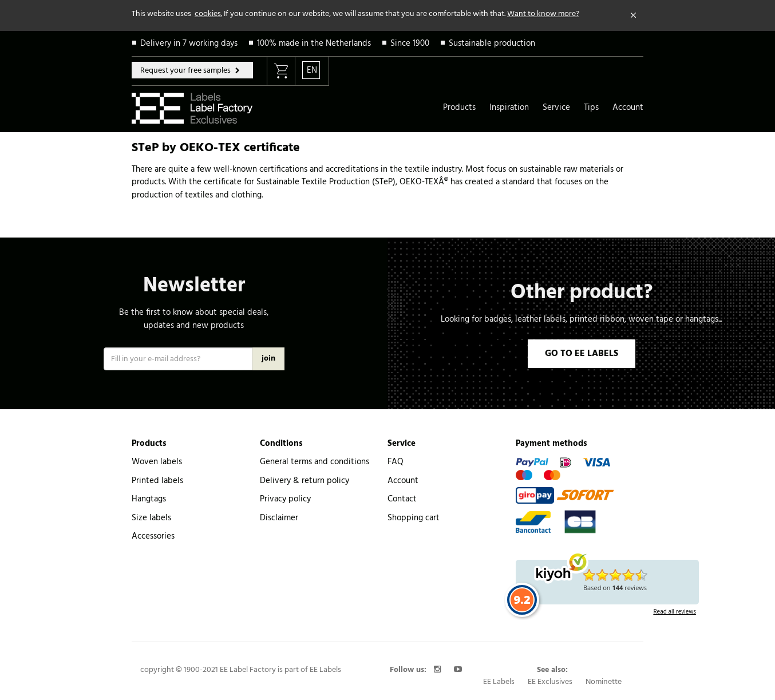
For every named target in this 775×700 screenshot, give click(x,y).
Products (459, 108)
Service (556, 108)
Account (628, 108)
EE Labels (499, 682)
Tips (591, 108)
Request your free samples (186, 71)
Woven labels (157, 462)
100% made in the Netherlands (314, 43)
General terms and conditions (315, 462)
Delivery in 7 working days (189, 43)
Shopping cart (414, 518)
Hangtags (149, 499)
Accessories (153, 536)
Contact (402, 499)
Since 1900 (410, 43)
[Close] (634, 15)
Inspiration (509, 108)
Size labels (151, 518)
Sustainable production (492, 43)
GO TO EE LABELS (582, 354)
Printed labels (157, 481)
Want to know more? (543, 14)
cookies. (208, 14)
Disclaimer (279, 518)
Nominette (604, 682)
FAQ (396, 462)
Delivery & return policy (305, 481)
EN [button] (312, 70)
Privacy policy (285, 499)
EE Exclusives (550, 682)
